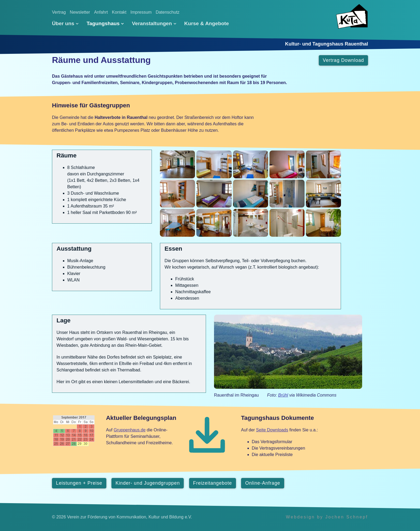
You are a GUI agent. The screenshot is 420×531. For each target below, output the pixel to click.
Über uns (65, 23)
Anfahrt (101, 12)
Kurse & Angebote (207, 23)
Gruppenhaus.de (130, 430)
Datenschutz (168, 12)
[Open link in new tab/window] (288, 352)
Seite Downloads (272, 430)
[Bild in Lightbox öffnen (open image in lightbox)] (177, 164)
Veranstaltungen (154, 23)
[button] (343, 60)
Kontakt (119, 12)
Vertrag (59, 12)
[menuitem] (67, 24)
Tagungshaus (105, 23)
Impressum (141, 12)
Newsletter (80, 12)
